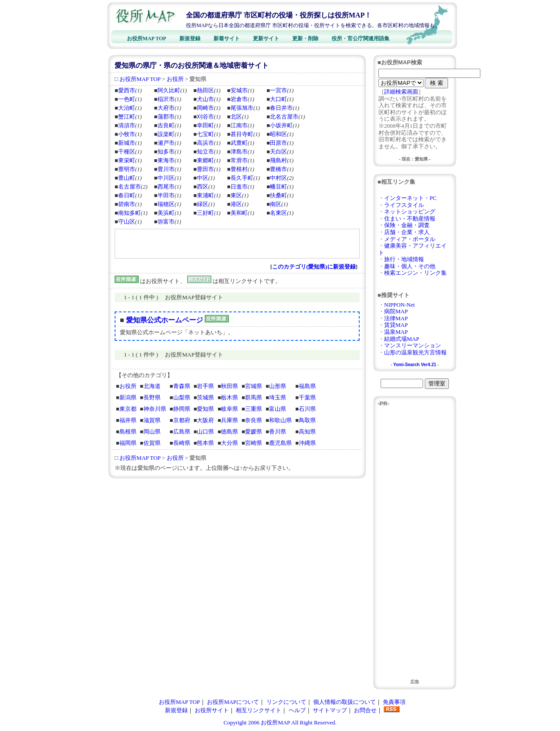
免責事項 (394, 702)
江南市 (239, 125)
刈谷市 (205, 117)
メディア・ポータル (410, 239)
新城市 (127, 143)
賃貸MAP (396, 325)
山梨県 (182, 397)
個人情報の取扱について (345, 702)
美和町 (239, 213)
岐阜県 (229, 409)
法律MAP (396, 318)
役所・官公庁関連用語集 (360, 38)
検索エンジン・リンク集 (415, 273)
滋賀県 (152, 420)
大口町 (278, 99)
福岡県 (128, 443)
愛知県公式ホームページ (164, 320)
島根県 (128, 432)
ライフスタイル (404, 205)
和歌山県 (280, 420)
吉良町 (166, 125)
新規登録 (190, 38)
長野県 (152, 397)
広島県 (182, 432)
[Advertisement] (219, 244)
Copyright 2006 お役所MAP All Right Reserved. (280, 722)
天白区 (278, 152)
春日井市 (281, 108)
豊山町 (127, 178)
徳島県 (229, 432)
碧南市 (127, 204)
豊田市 (205, 169)
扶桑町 (278, 195)
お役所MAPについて (233, 702)
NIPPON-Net (399, 305)
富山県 (278, 409)
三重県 (254, 409)
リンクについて (286, 702)
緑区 (203, 204)
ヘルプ (297, 710)
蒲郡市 (166, 117)
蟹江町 (127, 117)
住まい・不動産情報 (410, 219)
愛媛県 (254, 432)
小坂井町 (281, 125)
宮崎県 (254, 443)
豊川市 (166, 169)
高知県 (307, 432)
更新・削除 (305, 38)
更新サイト (266, 38)
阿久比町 (169, 90)
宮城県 (254, 386)
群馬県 (254, 397)
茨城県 (205, 397)
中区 (203, 178)
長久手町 (242, 178)
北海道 (152, 386)
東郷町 (205, 160)
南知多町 (129, 213)
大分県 (229, 443)
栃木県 (229, 397)
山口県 (205, 432)
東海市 (166, 160)
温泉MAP (396, 332)
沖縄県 (307, 443)
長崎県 (182, 443)
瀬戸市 (166, 143)
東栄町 (127, 160)
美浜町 (166, 213)
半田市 (166, 195)
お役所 (175, 79)
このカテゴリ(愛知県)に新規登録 (314, 267)
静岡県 (182, 409)
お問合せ (365, 710)
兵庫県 (229, 420)
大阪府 (205, 420)
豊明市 (127, 169)
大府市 (166, 108)
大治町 (127, 108)
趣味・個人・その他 (410, 266)
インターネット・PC (410, 198)
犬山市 (205, 99)
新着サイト (227, 38)
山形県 (278, 386)
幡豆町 (278, 187)
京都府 (182, 420)
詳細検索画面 (401, 92)
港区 (236, 204)
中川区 (166, 178)
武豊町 (239, 143)
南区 (276, 204)
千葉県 (307, 397)
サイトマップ (330, 710)
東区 (236, 195)
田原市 (278, 143)
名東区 (278, 213)
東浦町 (205, 195)
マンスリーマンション (413, 345)
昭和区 (278, 134)
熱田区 (205, 90)
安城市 (239, 90)
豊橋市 (278, 169)
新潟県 (128, 397)
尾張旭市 (242, 108)
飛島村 (278, 160)
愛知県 (205, 409)
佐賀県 (152, 443)
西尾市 (166, 187)
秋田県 (229, 386)
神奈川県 (155, 409)
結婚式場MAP (402, 339)
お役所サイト (212, 710)
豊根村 (239, 169)
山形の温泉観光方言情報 (415, 352)
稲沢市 (166, 99)
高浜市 (205, 143)
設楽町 (166, 134)
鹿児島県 (280, 443)
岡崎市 (205, 108)
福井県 (128, 420)
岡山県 (152, 432)
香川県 (278, 432)
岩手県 (205, 386)
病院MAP (396, 311)
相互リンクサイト (259, 710)
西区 (203, 187)
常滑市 (239, 160)
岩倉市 (239, 99)
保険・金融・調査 (407, 225)
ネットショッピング (410, 212)
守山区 (127, 222)
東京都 (128, 409)
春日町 (127, 195)
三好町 (205, 213)
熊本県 (205, 443)
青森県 (182, 386)
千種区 (127, 152)
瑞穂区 (166, 204)
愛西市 (127, 90)
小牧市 (127, 134)
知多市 (166, 152)
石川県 (307, 409)
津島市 (239, 152)
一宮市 (278, 90)
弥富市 (166, 222)
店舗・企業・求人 (407, 232)
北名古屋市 (284, 117)
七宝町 (205, 134)
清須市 (127, 125)
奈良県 (254, 420)
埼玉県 (278, 397)
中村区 (278, 178)
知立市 (205, 152)
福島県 (307, 386)
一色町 (127, 99)
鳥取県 (307, 420)
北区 (236, 117)
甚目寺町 (242, 134)
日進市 (239, 187)
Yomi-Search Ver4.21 (415, 365)
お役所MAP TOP (147, 38)
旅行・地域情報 (404, 259)
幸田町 (205, 125)
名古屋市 (129, 187)
